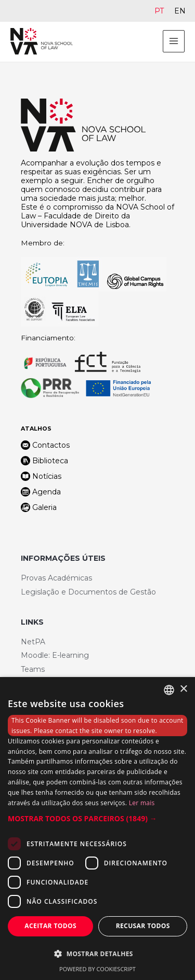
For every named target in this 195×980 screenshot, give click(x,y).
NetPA (33, 642)
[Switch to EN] (180, 11)
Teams (33, 669)
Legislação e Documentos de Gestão (88, 592)
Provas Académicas (56, 578)
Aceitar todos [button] (50, 926)
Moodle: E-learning (55, 655)
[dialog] (97, 829)
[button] (97, 819)
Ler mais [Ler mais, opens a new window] (142, 803)
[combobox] (169, 690)
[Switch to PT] (159, 11)
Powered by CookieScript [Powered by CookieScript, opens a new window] (97, 969)
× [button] (183, 689)
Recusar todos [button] (143, 926)
